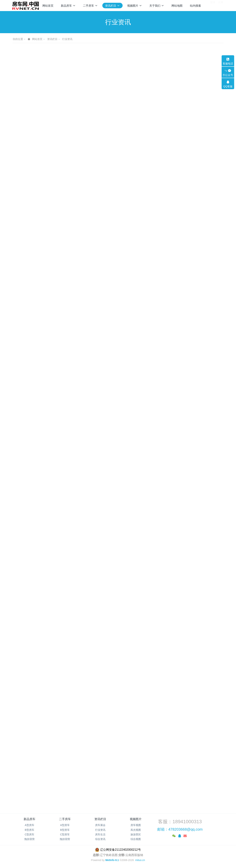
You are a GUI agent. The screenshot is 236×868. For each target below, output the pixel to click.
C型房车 (29, 834)
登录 (213, 5)
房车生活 (100, 834)
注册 (221, 5)
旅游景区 (136, 834)
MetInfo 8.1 (112, 860)
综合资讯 (100, 839)
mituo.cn (140, 860)
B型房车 (29, 830)
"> (228, 73)
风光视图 (136, 830)
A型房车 (29, 825)
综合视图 (136, 839)
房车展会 (100, 825)
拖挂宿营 (29, 839)
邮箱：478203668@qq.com (180, 829)
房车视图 (136, 825)
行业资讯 (67, 39)
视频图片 (136, 819)
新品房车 (29, 819)
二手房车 (65, 819)
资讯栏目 (52, 39)
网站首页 (48, 6)
